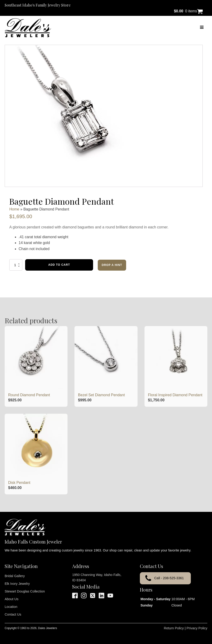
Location (11, 607)
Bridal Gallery (15, 576)
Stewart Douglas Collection (25, 591)
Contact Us (13, 614)
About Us (12, 599)
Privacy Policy (197, 628)
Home (14, 209)
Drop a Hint (112, 265)
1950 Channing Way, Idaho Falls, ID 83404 (97, 577)
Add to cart (59, 265)
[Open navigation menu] (202, 28)
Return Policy (174, 628)
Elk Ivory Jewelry (17, 584)
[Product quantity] (16, 265)
